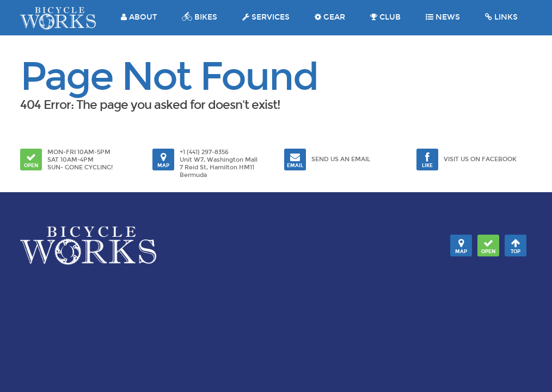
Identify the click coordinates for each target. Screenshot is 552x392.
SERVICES (266, 17)
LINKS (501, 17)
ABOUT (139, 17)
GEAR (330, 17)
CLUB (385, 17)
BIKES (200, 17)
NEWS (443, 17)
